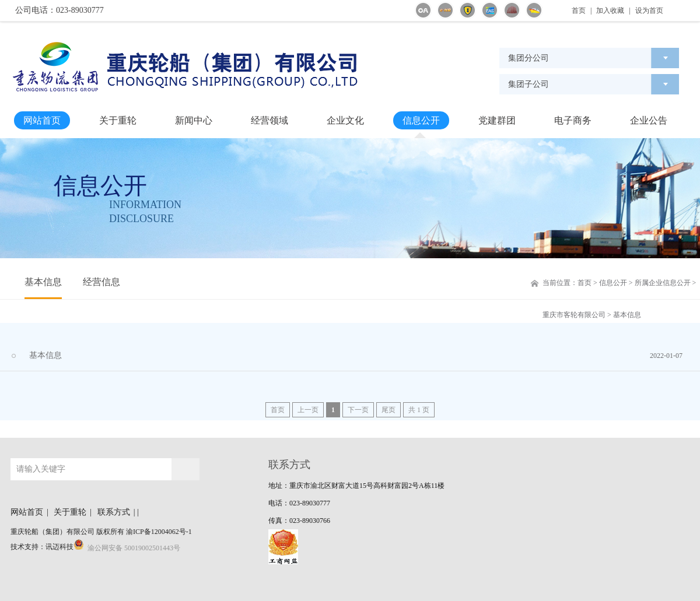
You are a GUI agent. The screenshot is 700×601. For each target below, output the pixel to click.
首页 (579, 10)
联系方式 (114, 512)
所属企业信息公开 (663, 283)
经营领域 (269, 120)
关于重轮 (118, 120)
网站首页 (42, 120)
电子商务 (573, 120)
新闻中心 (194, 120)
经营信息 (101, 282)
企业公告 (649, 120)
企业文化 (345, 120)
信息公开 (421, 120)
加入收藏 (610, 10)
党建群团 (497, 120)
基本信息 (43, 282)
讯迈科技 (60, 547)
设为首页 (649, 10)
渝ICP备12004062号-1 (159, 532)
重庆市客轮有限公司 (574, 315)
